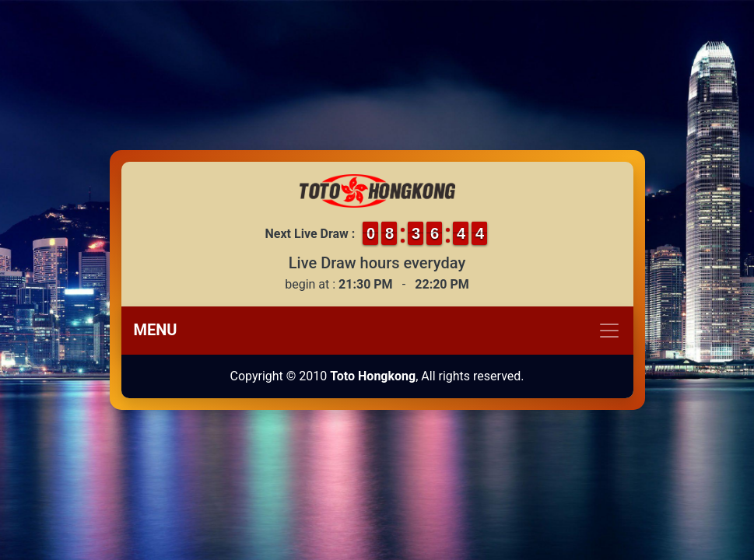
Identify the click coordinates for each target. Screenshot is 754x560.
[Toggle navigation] (377, 331)
